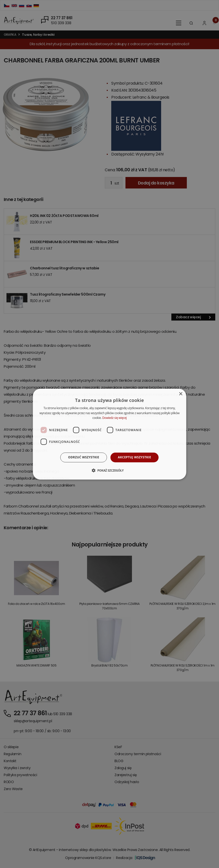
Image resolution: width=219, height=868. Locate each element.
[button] (109, 470)
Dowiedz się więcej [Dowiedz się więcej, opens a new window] (114, 418)
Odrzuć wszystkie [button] (84, 457)
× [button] (180, 394)
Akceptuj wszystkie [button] (135, 457)
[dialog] (110, 434)
